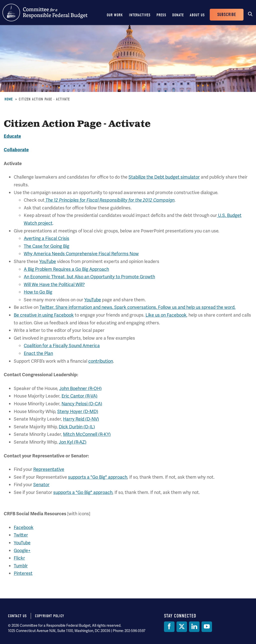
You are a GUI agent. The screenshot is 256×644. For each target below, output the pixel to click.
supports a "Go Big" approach (98, 477)
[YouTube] (207, 627)
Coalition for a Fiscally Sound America (62, 346)
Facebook (24, 527)
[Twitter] (182, 627)
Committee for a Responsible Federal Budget (45, 13)
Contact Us (17, 616)
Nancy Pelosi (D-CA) (82, 404)
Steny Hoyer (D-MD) (78, 411)
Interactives (140, 15)
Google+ (22, 550)
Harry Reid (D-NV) (81, 419)
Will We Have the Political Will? (54, 284)
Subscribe (227, 15)
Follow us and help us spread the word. (197, 307)
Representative (49, 469)
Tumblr (21, 566)
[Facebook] (169, 627)
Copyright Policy (50, 616)
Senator (41, 485)
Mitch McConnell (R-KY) (87, 434)
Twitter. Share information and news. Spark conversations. (99, 307)
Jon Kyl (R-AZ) (73, 442)
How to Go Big (38, 292)
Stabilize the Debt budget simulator (164, 177)
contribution (101, 361)
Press (161, 15)
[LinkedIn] (194, 627)
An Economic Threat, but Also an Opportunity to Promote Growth (89, 277)
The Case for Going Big (46, 246)
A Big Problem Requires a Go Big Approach (66, 269)
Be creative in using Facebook (44, 315)
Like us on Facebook (166, 315)
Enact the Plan (38, 353)
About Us (197, 15)
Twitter (21, 535)
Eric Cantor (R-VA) (79, 396)
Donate (178, 15)
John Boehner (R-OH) (80, 388)
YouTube (48, 261)
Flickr (19, 558)
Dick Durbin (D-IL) (77, 427)
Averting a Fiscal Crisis (46, 238)
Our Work (115, 15)
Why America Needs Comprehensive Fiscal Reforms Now (81, 254)
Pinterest (23, 573)
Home (9, 99)
